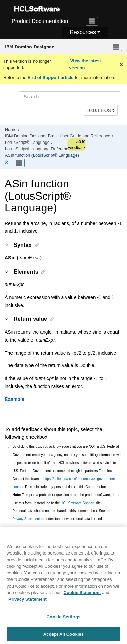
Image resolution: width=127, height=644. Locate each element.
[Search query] (69, 97)
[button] (7, 245)
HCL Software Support (78, 503)
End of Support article (51, 78)
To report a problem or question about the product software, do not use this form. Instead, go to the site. (67, 499)
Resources (83, 32)
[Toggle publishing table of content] (19, 163)
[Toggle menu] (116, 47)
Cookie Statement (82, 597)
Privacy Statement (26, 519)
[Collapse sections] (7, 163)
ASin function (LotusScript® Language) (42, 155)
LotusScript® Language (27, 143)
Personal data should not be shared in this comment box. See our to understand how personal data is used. (62, 515)
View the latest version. (85, 64)
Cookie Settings (63, 622)
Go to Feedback (76, 145)
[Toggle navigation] (92, 21)
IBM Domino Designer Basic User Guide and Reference (58, 136)
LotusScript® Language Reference (38, 149)
